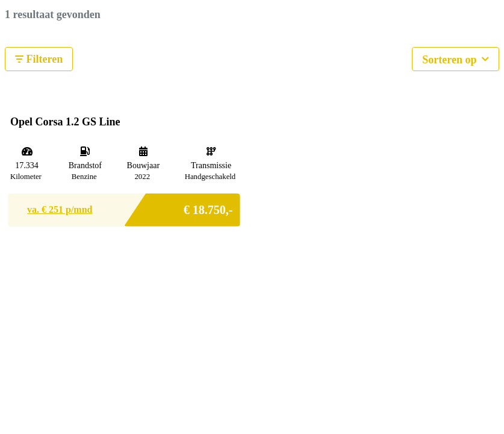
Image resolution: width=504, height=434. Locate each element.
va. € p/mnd (60, 209)
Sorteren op (456, 58)
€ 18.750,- (208, 206)
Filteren (39, 59)
